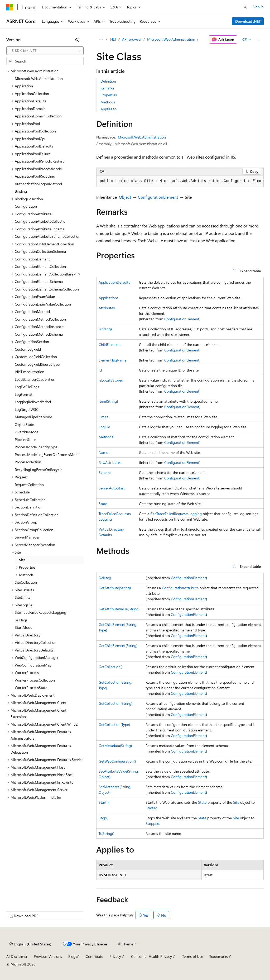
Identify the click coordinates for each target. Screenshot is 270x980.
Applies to (109, 109)
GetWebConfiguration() (117, 761)
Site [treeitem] (22, 560)
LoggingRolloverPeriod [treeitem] (33, 402)
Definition (108, 81)
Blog (72, 956)
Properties (109, 95)
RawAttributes (110, 462)
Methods (108, 102)
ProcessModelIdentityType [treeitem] (36, 447)
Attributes (107, 308)
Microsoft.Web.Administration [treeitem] (39, 79)
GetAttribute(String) (115, 588)
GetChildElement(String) (118, 646)
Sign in (258, 7)
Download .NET (248, 21)
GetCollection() (111, 667)
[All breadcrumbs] (101, 40)
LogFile (104, 427)
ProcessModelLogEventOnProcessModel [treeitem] (47, 455)
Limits (103, 417)
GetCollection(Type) (114, 724)
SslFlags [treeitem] (21, 620)
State (103, 504)
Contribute (94, 956)
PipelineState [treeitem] (25, 439)
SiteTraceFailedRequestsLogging (176, 514)
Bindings (105, 329)
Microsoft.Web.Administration (171, 39)
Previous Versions (48, 956)
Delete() (105, 578)
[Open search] (245, 7)
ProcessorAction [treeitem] (28, 462)
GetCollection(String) (115, 703)
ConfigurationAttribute (180, 588)
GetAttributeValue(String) (119, 609)
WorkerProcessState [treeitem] (31, 688)
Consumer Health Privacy (151, 956)
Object (125, 197)
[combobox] (45, 51)
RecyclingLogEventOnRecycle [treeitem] (38, 470)
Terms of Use (193, 956)
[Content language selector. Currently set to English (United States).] (30, 944)
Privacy (115, 956)
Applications (109, 298)
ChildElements (110, 344)
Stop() (103, 818)
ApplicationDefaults (114, 282)
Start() (104, 802)
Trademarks (219, 956)
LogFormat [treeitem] (24, 394)
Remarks (107, 88)
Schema (105, 472)
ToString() (106, 833)
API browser (132, 39)
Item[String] (108, 401)
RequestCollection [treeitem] (29, 485)
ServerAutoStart (112, 488)
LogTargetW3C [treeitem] (27, 409)
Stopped (152, 823)
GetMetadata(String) (115, 746)
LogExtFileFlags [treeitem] (27, 387)
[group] (180, 181)
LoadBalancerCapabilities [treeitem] (35, 379)
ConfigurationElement (158, 197)
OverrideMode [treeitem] (26, 432)
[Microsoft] (10, 7)
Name (103, 452)
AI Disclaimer (17, 956)
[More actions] (259, 40)
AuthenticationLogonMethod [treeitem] (38, 184)
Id (100, 370)
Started (151, 808)
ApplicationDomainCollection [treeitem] (38, 116)
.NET (113, 39)
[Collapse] (77, 40)
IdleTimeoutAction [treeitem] (30, 372)
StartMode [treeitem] (23, 627)
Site (236, 802)
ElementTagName (112, 360)
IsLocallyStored (111, 380)
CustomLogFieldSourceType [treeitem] (37, 364)
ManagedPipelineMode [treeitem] (33, 417)
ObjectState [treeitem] (24, 424)
